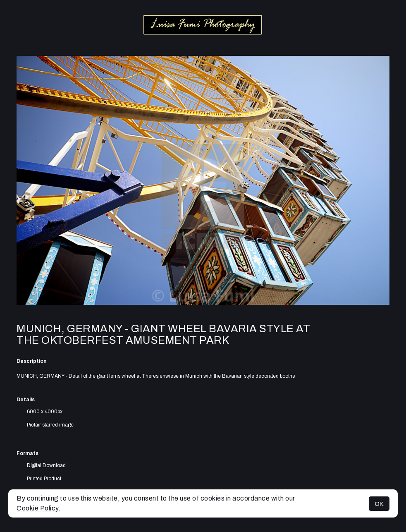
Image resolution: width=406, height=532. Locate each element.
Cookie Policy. (38, 508)
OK (379, 504)
